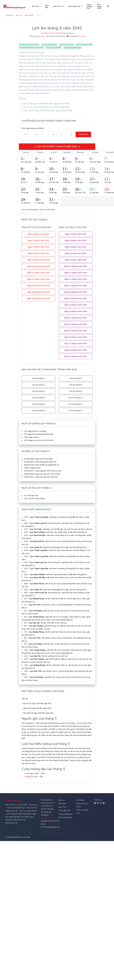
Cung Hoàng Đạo (90, 6)
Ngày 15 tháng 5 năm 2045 (38, 266)
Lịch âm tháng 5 (38, 404)
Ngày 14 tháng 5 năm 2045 (38, 260)
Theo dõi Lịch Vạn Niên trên (57, 33)
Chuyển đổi (83, 134)
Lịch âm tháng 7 (76, 378)
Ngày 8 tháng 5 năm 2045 (76, 260)
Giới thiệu (80, 800)
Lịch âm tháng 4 (38, 398)
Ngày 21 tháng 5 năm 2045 (38, 279)
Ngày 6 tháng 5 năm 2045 (76, 253)
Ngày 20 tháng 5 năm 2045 (76, 311)
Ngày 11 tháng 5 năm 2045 (76, 273)
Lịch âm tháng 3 (38, 391)
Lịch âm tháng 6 (38, 411)
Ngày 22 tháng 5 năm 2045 (76, 318)
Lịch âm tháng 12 (76, 411)
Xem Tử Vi (58, 6)
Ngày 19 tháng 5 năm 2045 (76, 305)
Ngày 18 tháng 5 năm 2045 (76, 298)
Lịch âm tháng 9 (76, 391)
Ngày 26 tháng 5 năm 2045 (76, 337)
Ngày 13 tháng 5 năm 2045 (76, 286)
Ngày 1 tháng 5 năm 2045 (76, 234)
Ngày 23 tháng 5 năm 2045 (38, 286)
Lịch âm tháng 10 (76, 398)
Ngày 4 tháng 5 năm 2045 (76, 241)
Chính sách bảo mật (82, 812)
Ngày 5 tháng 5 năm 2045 (76, 247)
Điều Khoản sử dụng (82, 805)
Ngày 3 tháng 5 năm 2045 (38, 241)
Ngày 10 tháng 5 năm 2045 (76, 266)
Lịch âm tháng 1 (38, 378)
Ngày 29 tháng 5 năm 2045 (38, 298)
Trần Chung (81, 36)
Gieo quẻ (48, 6)
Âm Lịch (36, 6)
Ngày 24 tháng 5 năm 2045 (76, 324)
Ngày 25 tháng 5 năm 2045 (76, 331)
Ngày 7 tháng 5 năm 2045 (38, 247)
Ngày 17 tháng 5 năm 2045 (38, 273)
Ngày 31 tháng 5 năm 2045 (76, 356)
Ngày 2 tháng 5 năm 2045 (38, 234)
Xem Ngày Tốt (75, 6)
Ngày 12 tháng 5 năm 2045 (76, 279)
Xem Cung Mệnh (100, 6)
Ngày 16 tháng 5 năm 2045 (76, 292)
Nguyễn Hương (40, 36)
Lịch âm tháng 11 (76, 404)
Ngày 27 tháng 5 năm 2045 (76, 344)
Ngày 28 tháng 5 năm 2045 (38, 292)
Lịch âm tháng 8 (76, 385)
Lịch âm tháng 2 (38, 385)
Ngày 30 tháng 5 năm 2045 (76, 350)
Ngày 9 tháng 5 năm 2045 (38, 253)
